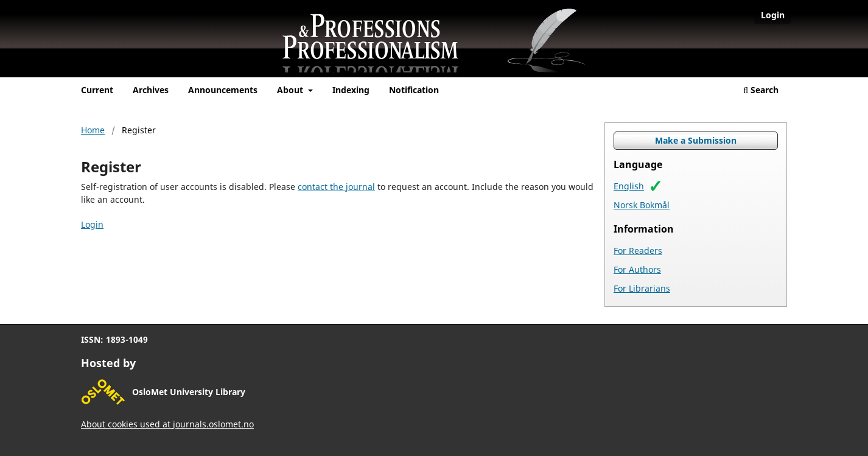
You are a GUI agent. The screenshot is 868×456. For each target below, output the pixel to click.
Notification (414, 90)
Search (761, 90)
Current (97, 90)
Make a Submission (696, 140)
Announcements (223, 90)
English (629, 186)
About (291, 90)
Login (773, 15)
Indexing (351, 90)
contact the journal (336, 187)
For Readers (638, 251)
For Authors (637, 269)
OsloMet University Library (189, 392)
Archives (151, 90)
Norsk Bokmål (642, 205)
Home (93, 130)
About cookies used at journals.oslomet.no (167, 424)
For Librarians (642, 288)
